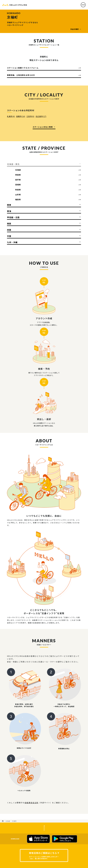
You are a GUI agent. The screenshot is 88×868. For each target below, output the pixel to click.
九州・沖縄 (12, 242)
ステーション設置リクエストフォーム (23, 68)
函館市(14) (21, 116)
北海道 (18, 170)
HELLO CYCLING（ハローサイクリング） (15, 5)
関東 (9, 205)
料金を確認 (75, 29)
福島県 (18, 199)
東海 (9, 211)
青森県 (18, 175)
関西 (9, 224)
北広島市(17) (41, 116)
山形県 (18, 195)
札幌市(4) (11, 116)
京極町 (14, 821)
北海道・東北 (13, 164)
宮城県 (18, 185)
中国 (9, 236)
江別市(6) (30, 116)
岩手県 (18, 180)
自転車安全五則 (32, 803)
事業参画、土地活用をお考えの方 (21, 75)
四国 (9, 230)
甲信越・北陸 (13, 217)
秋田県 (18, 190)
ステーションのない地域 (43, 127)
